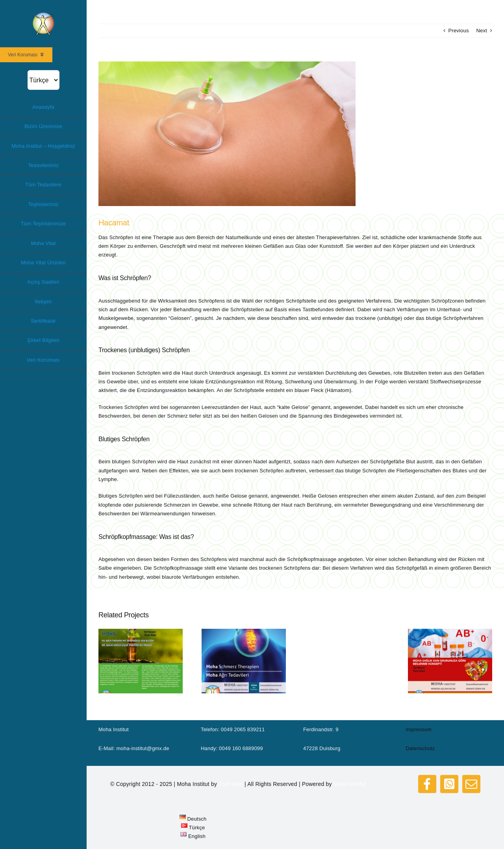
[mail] (471, 784)
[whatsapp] (449, 784)
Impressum (419, 729)
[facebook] (427, 784)
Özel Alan (231, 784)
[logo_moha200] (43, 14)
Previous (459, 31)
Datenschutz (420, 748)
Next (482, 31)
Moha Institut (350, 784)
